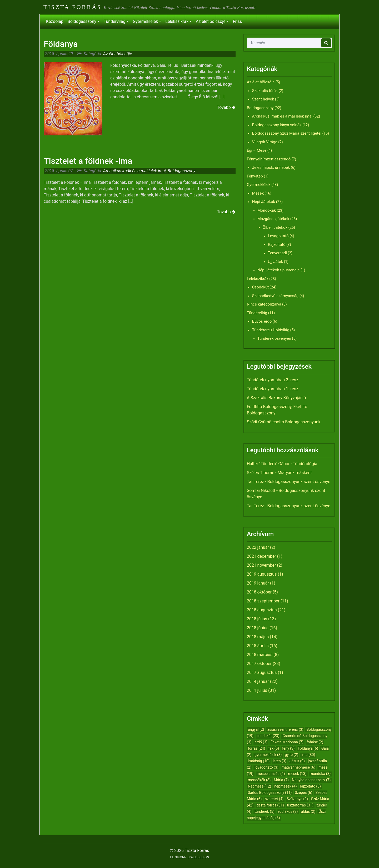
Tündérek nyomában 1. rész (273, 389)
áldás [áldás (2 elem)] (308, 811)
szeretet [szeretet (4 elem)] (274, 799)
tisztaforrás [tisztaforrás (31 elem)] (300, 805)
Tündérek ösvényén (274, 338)
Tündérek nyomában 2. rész (273, 380)
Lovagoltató (278, 236)
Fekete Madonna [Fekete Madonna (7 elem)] (287, 742)
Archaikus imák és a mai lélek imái (134, 171)
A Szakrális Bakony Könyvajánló (276, 398)
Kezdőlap (55, 21)
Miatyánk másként (295, 473)
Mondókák (267, 210)
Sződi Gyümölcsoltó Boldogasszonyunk (284, 422)
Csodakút (260, 287)
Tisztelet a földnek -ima (88, 161)
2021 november (261, 565)
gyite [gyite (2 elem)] (291, 755)
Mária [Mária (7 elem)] (281, 780)
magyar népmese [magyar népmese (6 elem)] (299, 767)
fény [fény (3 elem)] (288, 748)
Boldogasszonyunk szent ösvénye (299, 482)
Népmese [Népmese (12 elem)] (260, 786)
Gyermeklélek (145, 21)
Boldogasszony (82, 21)
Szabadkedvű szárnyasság (275, 296)
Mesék (258, 193)
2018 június (258, 628)
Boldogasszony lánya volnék (277, 125)
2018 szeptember (263, 601)
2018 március (260, 655)
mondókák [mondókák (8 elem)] (259, 780)
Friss (237, 21)
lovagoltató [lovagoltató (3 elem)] (266, 767)
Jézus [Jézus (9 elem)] (297, 761)
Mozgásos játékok (273, 219)
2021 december (261, 556)
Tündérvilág (115, 21)
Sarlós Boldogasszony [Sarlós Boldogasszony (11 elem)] (270, 793)
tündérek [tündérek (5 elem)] (265, 811)
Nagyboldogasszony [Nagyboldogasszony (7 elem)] (311, 780)
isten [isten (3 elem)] (279, 761)
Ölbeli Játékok (275, 227)
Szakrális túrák (265, 91)
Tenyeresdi (277, 253)
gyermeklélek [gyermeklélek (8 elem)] (268, 755)
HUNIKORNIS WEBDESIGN (189, 857)
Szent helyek (263, 99)
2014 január (258, 681)
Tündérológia (305, 464)
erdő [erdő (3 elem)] (261, 742)
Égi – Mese (257, 150)
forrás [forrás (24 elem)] (257, 748)
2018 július (257, 619)
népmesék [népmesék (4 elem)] (285, 786)
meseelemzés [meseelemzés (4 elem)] (271, 774)
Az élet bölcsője (211, 21)
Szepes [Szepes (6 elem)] (303, 793)
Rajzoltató (277, 245)
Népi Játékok (264, 202)
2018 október (259, 592)
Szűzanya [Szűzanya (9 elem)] (297, 799)
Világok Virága (265, 142)
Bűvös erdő (262, 321)
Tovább (226, 107)
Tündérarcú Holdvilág (271, 330)
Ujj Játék (276, 262)
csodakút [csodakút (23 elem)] (268, 736)
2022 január (258, 547)
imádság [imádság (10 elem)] (259, 761)
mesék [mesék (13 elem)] (297, 774)
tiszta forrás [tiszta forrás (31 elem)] (270, 805)
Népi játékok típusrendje (279, 270)
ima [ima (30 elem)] (308, 755)
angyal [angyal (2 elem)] (256, 729)
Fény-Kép (255, 176)
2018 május (258, 637)
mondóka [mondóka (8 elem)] (320, 774)
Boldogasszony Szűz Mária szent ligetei (287, 133)
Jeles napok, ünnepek (271, 167)
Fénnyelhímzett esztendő (269, 159)
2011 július (257, 690)
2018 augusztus (262, 610)
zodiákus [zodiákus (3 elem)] (288, 811)
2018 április (258, 646)
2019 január (258, 583)
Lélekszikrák (177, 21)
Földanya (61, 44)
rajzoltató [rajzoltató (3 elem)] (310, 786)
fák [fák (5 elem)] (274, 748)
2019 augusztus (262, 574)
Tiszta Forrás (73, 7)
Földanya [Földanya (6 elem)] (308, 748)
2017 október (259, 664)
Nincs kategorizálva (264, 304)
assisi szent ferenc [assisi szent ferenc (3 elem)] (285, 729)
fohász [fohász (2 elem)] (315, 742)
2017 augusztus (262, 672)
